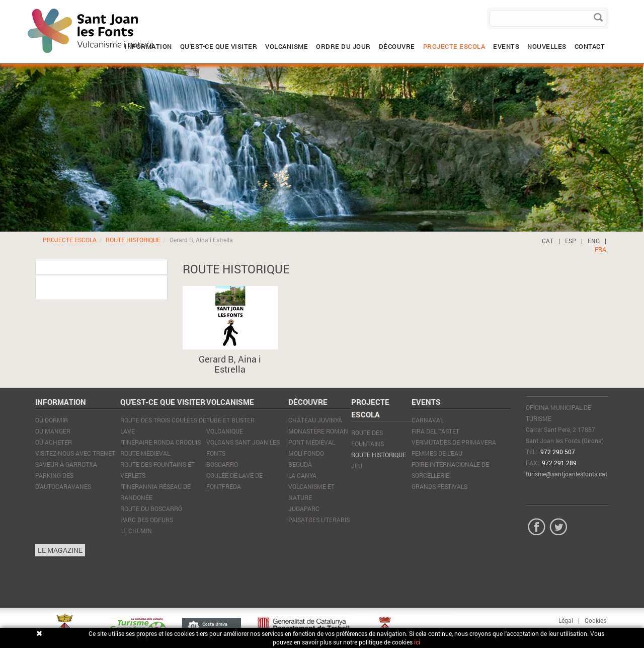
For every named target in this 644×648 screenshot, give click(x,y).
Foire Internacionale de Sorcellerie (450, 470)
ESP (571, 241)
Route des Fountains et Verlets (157, 470)
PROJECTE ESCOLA (70, 240)
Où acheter (54, 442)
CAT (548, 241)
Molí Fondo (306, 453)
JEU (357, 466)
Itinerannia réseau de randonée (155, 492)
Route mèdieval (145, 453)
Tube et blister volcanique (230, 425)
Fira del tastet (435, 431)
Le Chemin (136, 531)
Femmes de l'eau (437, 453)
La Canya (302, 475)
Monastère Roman (318, 431)
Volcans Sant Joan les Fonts (243, 448)
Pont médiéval (312, 442)
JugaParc (304, 509)
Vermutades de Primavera (454, 442)
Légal (566, 620)
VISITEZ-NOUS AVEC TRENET (75, 453)
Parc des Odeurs (147, 520)
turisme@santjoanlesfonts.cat (567, 474)
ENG (594, 241)
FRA (600, 249)
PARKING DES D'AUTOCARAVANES (63, 481)
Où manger (53, 431)
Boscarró (222, 464)
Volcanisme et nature (311, 492)
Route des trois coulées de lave (163, 425)
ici (417, 642)
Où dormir (52, 420)
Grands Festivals (439, 486)
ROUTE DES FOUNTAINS (368, 438)
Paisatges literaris (319, 520)
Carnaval (427, 420)
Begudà (300, 464)
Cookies (595, 620)
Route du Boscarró (151, 509)
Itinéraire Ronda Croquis (160, 442)
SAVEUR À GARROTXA (66, 464)
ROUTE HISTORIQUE (133, 240)
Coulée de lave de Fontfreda (234, 481)
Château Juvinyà (315, 420)
